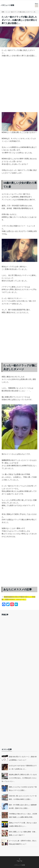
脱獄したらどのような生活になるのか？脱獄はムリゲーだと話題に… (23, 789)
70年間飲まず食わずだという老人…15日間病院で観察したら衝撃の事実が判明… (23, 815)
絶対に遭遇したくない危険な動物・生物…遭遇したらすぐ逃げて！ (23, 833)
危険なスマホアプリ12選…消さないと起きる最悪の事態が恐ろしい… (23, 824)
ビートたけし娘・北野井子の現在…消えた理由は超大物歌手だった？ (23, 842)
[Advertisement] (19, 86)
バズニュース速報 (7, 5)
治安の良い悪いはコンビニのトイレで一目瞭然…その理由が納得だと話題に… (23, 798)
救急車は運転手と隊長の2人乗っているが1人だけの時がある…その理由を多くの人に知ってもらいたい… (19, 778)
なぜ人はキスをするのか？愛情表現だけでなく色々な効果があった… (23, 767)
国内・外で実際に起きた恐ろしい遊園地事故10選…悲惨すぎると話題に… (23, 807)
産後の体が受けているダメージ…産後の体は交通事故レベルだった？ (23, 758)
